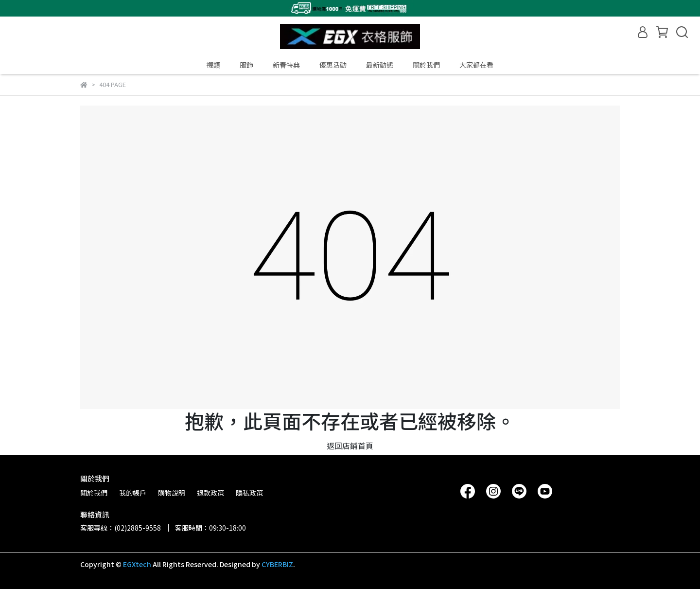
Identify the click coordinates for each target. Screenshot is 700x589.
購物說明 (172, 493)
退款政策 (210, 493)
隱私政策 (249, 493)
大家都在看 (476, 65)
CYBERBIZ (277, 564)
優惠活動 (333, 65)
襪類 (213, 65)
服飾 (246, 65)
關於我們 (426, 65)
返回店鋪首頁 (350, 446)
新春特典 (286, 65)
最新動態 (380, 65)
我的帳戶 (133, 493)
